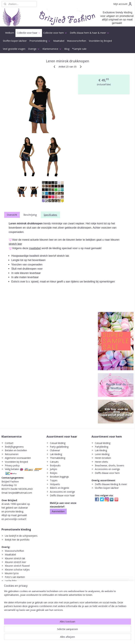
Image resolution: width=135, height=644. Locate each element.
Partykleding (102, 447)
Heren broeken (103, 458)
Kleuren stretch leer (15, 562)
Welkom (10, 33)
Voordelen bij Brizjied (100, 41)
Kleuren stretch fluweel (17, 566)
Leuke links (11, 581)
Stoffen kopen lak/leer (15, 41)
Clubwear (55, 450)
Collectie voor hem (55, 33)
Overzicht (12, 215)
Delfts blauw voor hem (107, 473)
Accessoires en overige (62, 492)
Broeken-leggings (59, 477)
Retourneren (12, 454)
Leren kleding (102, 454)
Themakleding (58, 458)
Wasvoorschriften (77, 41)
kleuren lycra (12, 573)
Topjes (54, 480)
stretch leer (15, 244)
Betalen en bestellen (16, 450)
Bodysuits (55, 465)
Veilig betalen (12, 469)
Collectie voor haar (29, 33)
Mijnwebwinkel (105, 638)
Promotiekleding (40, 41)
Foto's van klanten (15, 577)
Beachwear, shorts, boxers (109, 465)
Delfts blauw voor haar (62, 495)
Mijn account (123, 4)
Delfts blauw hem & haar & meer (90, 33)
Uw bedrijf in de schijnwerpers (21, 536)
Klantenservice (52, 49)
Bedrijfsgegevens (14, 447)
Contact (9, 443)
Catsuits (54, 462)
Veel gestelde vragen (14, 49)
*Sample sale (79, 49)
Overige (34, 49)
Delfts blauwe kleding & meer (111, 484)
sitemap (56, 638)
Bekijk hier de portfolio (17, 540)
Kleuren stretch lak (15, 558)
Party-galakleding (59, 447)
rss (63, 638)
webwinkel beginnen (76, 638)
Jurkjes (53, 469)
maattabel (35, 248)
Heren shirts (101, 462)
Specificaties (50, 215)
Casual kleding (58, 443)
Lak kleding (56, 454)
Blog (67, 49)
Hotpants (55, 484)
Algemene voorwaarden (18, 458)
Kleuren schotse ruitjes (17, 570)
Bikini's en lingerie (59, 488)
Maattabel (59, 41)
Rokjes (54, 473)
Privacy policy (12, 465)
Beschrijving (30, 215)
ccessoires (102, 469)
